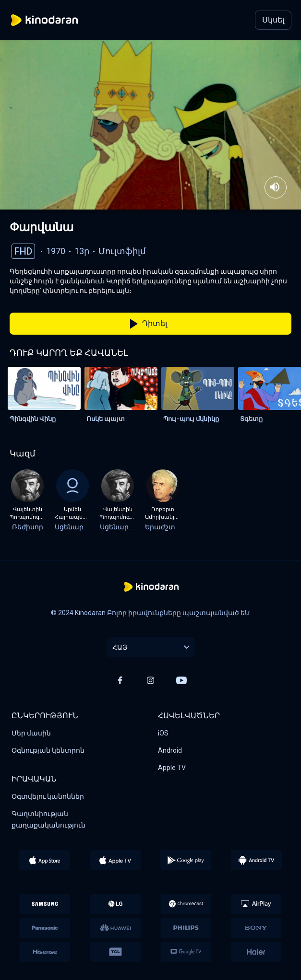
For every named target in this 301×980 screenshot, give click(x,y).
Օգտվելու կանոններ (48, 796)
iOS (163, 733)
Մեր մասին (31, 733)
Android (170, 750)
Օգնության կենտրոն (48, 750)
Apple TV (172, 768)
